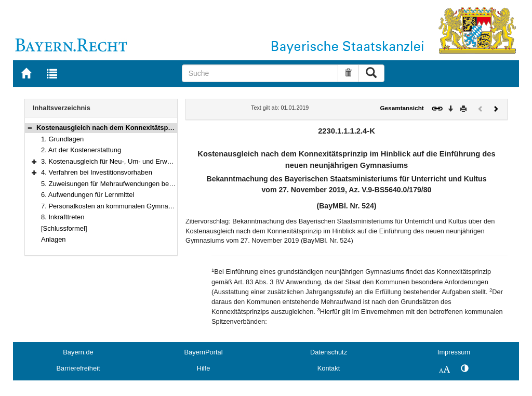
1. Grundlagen (62, 139)
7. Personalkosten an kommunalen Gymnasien (111, 206)
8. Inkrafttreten (63, 217)
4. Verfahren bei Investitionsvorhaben (97, 172)
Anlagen (54, 239)
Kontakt (329, 368)
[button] (30, 128)
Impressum (454, 352)
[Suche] (260, 73)
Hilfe (204, 368)
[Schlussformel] (64, 228)
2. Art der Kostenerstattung (81, 150)
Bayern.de (78, 352)
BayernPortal (204, 352)
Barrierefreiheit (78, 368)
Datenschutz (329, 352)
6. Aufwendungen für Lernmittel (88, 195)
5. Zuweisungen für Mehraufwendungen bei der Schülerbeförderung (142, 184)
